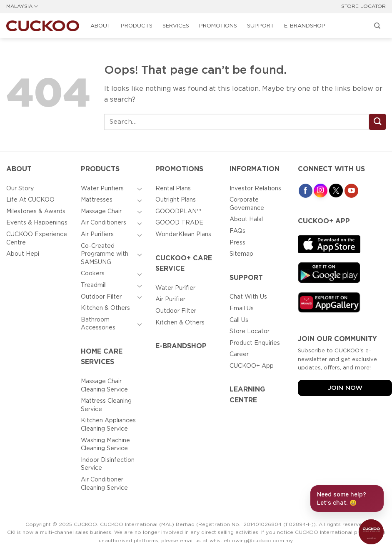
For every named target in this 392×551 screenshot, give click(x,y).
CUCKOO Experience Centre (37, 239)
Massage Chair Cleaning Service (104, 386)
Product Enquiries (255, 343)
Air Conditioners (104, 223)
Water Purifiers (102, 189)
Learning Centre (247, 395)
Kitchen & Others (105, 308)
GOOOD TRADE (179, 223)
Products (137, 26)
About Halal (246, 219)
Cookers (93, 274)
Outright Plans (176, 200)
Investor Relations (255, 189)
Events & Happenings (37, 223)
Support (261, 26)
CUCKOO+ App (252, 366)
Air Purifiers (97, 234)
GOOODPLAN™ (178, 212)
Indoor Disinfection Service (108, 464)
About (101, 26)
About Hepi (23, 254)
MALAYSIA (22, 6)
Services (176, 26)
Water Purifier (175, 288)
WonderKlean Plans (183, 234)
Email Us (242, 309)
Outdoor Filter (101, 297)
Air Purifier (170, 299)
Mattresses (97, 200)
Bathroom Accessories (98, 324)
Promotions (218, 26)
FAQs (237, 231)
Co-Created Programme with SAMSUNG (105, 254)
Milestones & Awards (36, 212)
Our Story (20, 189)
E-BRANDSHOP (305, 26)
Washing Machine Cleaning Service (105, 445)
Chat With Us (248, 297)
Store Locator (250, 332)
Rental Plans (173, 189)
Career (239, 354)
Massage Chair (101, 212)
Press (237, 243)
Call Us (239, 320)
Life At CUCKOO (30, 200)
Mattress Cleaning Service (106, 405)
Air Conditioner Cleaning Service (104, 484)
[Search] (377, 26)
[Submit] (377, 122)
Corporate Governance (247, 204)
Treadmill (94, 285)
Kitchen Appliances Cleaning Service (108, 425)
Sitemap (241, 254)
